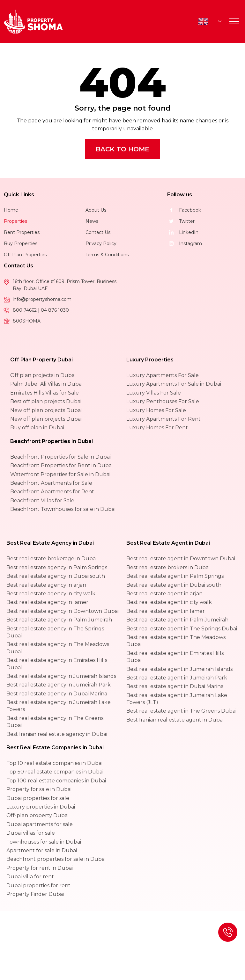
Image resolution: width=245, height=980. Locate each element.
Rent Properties (22, 232)
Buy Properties (21, 243)
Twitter (181, 221)
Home (11, 210)
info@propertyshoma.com (42, 299)
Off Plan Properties (25, 255)
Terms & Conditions (107, 255)
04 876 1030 (55, 310)
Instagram (185, 243)
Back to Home (122, 149)
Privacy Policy (101, 243)
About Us (96, 210)
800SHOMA (27, 321)
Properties (15, 221)
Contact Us (98, 232)
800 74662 (25, 310)
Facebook (184, 210)
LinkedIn (183, 232)
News (92, 221)
